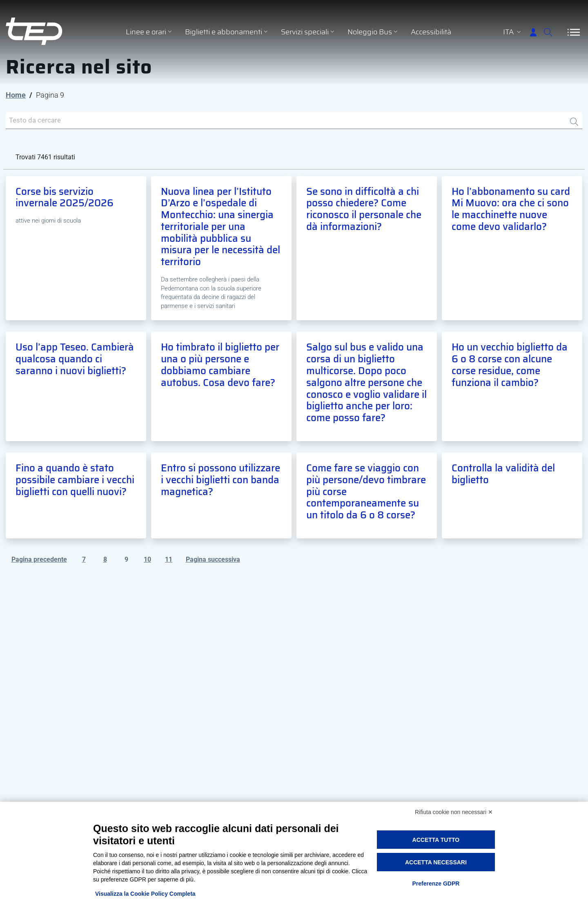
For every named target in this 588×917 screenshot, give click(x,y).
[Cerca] (543, 32)
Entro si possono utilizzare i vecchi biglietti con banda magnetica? (220, 481)
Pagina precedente (39, 561)
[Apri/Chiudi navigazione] (574, 32)
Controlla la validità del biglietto (503, 475)
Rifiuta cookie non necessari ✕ (454, 812)
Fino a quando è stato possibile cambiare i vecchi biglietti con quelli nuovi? (75, 481)
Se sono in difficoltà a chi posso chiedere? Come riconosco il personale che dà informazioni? (364, 210)
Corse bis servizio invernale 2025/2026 (65, 199)
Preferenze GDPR (436, 884)
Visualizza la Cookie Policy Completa (145, 894)
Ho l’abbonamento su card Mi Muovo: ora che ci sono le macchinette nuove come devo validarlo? (511, 210)
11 (169, 561)
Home (16, 95)
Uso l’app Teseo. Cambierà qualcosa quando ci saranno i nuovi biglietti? (75, 361)
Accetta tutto (436, 840)
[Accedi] (517, 32)
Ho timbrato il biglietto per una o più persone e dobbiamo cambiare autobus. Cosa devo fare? (220, 366)
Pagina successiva (213, 561)
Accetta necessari (436, 862)
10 (147, 561)
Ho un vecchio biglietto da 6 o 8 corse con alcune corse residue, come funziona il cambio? (510, 366)
